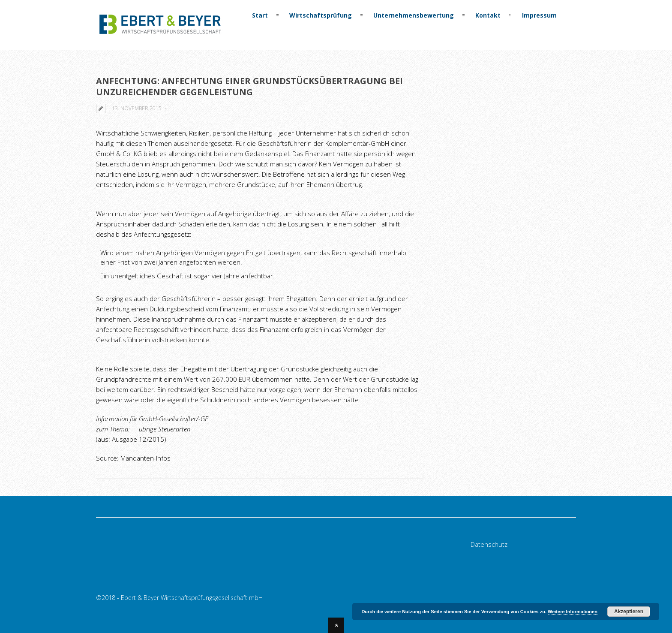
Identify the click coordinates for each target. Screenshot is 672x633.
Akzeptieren (629, 612)
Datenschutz (489, 544)
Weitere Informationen (573, 612)
